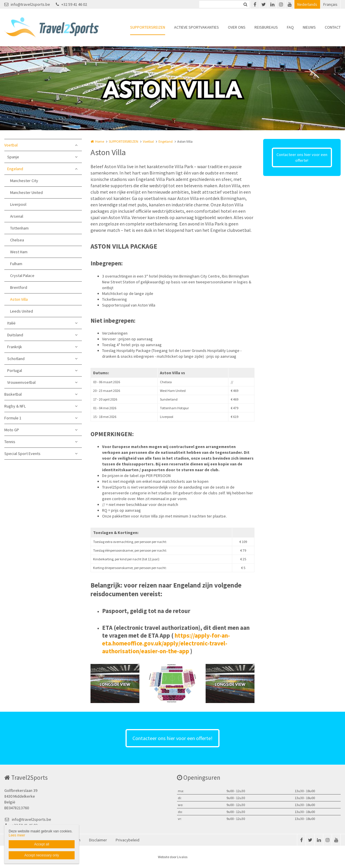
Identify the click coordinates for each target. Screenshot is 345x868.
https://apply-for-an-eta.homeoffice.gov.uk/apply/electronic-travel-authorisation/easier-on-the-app (166, 643)
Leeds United (22, 311)
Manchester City (24, 181)
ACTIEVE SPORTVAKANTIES (197, 27)
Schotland (16, 359)
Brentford (19, 287)
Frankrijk (15, 347)
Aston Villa (19, 299)
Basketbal (13, 394)
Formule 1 (13, 418)
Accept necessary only (42, 855)
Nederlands (307, 4)
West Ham (19, 252)
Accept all (42, 844)
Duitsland (15, 335)
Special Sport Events (22, 454)
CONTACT (333, 27)
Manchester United (26, 192)
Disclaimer (98, 840)
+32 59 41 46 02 (71, 4)
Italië (11, 323)
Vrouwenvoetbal (21, 382)
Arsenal (17, 216)
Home (100, 141)
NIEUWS (309, 27)
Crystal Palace (22, 276)
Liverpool (18, 204)
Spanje (13, 157)
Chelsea (17, 240)
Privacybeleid (128, 840)
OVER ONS (237, 27)
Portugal (15, 370)
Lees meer (17, 835)
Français (330, 4)
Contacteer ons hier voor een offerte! (302, 157)
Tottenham (19, 228)
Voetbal (11, 145)
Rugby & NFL (15, 406)
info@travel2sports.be (27, 4)
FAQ (290, 27)
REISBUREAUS (266, 27)
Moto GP (12, 430)
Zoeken (245, 4)
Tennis (10, 442)
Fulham (16, 264)
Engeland (15, 169)
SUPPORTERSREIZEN (148, 27)
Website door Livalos (173, 857)
